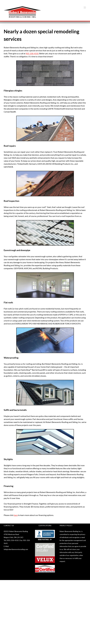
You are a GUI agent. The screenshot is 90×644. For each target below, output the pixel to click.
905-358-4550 (32, 53)
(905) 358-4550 (13, 540)
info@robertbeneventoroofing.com (16, 549)
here (16, 515)
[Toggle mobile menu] (85, 8)
